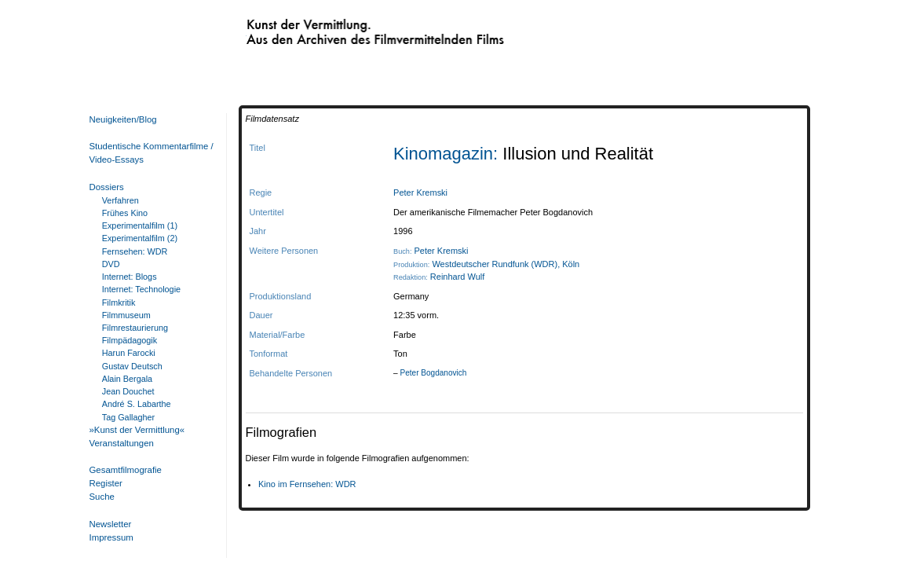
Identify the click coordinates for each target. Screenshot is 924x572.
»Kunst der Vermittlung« (137, 430)
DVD (111, 264)
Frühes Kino (125, 213)
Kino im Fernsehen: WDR (307, 484)
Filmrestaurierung (135, 328)
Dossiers (107, 187)
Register (106, 483)
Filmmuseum (126, 315)
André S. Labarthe (137, 404)
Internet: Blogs (130, 277)
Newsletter (111, 524)
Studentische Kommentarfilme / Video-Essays (148, 153)
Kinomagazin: (448, 154)
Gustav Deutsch (132, 366)
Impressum (111, 537)
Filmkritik (119, 302)
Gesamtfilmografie (126, 470)
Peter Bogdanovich (433, 373)
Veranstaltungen (122, 443)
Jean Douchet (128, 391)
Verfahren (121, 200)
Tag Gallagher (128, 417)
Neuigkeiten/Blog (123, 119)
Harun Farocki (129, 353)
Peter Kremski (420, 192)
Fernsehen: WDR (135, 251)
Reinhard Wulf (457, 277)
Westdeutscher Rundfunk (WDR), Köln (506, 264)
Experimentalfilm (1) (140, 225)
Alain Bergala (127, 379)
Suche (102, 497)
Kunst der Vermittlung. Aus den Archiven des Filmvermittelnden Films (343, 28)
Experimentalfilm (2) (140, 238)
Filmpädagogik (130, 340)
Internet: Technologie (141, 289)
